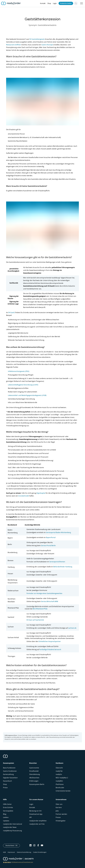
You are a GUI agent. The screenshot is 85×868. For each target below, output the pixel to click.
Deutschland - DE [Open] (13, 845)
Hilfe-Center (7, 804)
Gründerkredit (24, 496)
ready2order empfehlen (38, 821)
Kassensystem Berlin (37, 784)
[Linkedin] (30, 846)
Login (55, 3)
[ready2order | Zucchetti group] (18, 859)
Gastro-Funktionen (10, 771)
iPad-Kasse (60, 784)
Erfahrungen (34, 781)
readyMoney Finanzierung (12, 831)
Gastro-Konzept (47, 45)
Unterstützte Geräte (63, 791)
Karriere (59, 807)
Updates (6, 821)
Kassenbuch (7, 781)
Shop (49, 3)
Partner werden (61, 814)
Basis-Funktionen (9, 768)
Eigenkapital (41, 493)
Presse (58, 817)
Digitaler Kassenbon (10, 778)
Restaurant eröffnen (14, 45)
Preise (5, 788)
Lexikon (6, 817)
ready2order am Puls (37, 824)
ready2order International (13, 824)
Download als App (36, 814)
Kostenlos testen (66, 3)
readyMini (59, 781)
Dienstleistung (35, 774)
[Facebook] (38, 846)
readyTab (59, 771)
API (30, 817)
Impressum (11, 852)
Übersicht (59, 768)
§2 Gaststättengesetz (37, 39)
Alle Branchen (34, 778)
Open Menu (82, 3)
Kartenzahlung (8, 774)
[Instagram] (34, 846)
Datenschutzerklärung (24, 852)
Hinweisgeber (61, 821)
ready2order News (10, 827)
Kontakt (43, 3)
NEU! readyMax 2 (62, 778)
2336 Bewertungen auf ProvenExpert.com (22, 862)
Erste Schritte (8, 807)
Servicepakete (8, 811)
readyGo (59, 774)
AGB (4, 852)
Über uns (59, 804)
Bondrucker (60, 788)
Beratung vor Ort (35, 811)
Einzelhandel (34, 771)
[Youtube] (42, 846)
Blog (5, 814)
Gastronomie (34, 768)
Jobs (57, 811)
